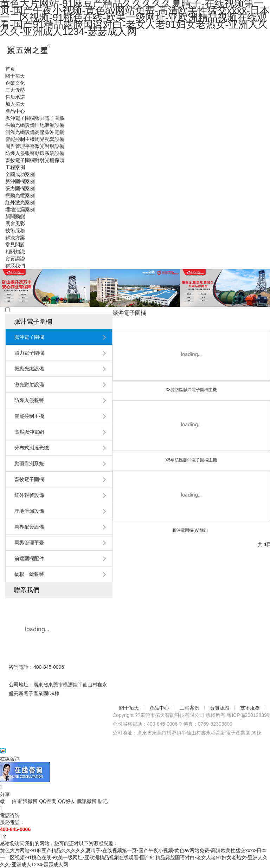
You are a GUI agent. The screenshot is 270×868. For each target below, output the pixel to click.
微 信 (9, 801)
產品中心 (159, 708)
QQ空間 (49, 801)
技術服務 (250, 708)
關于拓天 (129, 708)
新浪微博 (28, 801)
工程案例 (189, 708)
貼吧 (103, 801)
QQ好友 (67, 801)
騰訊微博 (88, 801)
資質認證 (220, 708)
